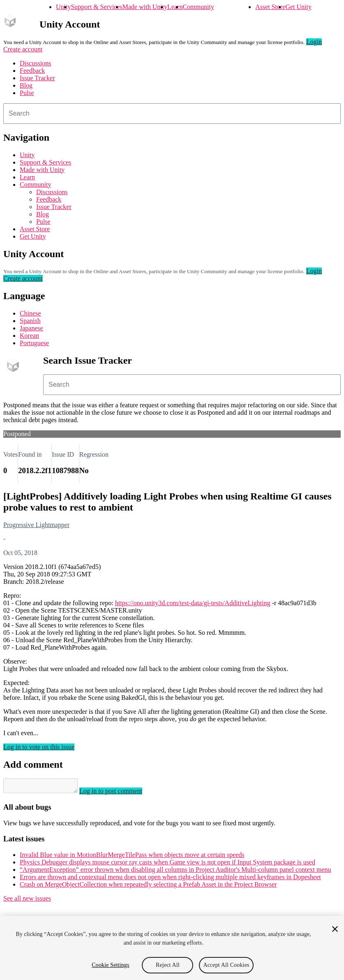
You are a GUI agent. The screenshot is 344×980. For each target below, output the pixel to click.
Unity (63, 7)
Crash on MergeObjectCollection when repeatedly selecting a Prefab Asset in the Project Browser (148, 887)
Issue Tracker (37, 78)
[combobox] (172, 114)
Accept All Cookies (226, 965)
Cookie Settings (110, 965)
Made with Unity (145, 7)
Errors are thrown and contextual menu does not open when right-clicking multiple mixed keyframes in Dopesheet (170, 879)
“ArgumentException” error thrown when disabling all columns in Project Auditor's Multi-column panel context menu (175, 872)
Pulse (27, 93)
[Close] (335, 929)
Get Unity (298, 7)
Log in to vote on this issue (39, 747)
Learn (175, 7)
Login (314, 42)
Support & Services (96, 7)
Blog (26, 85)
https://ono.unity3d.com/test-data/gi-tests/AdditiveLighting (193, 603)
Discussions (35, 63)
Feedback (32, 71)
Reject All (168, 965)
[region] (172, 948)
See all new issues (27, 901)
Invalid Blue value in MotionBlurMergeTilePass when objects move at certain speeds (132, 857)
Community (198, 7)
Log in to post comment (119, 793)
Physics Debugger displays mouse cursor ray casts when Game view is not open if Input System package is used (167, 865)
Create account (23, 49)
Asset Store (270, 7)
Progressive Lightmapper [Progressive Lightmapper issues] (36, 525)
